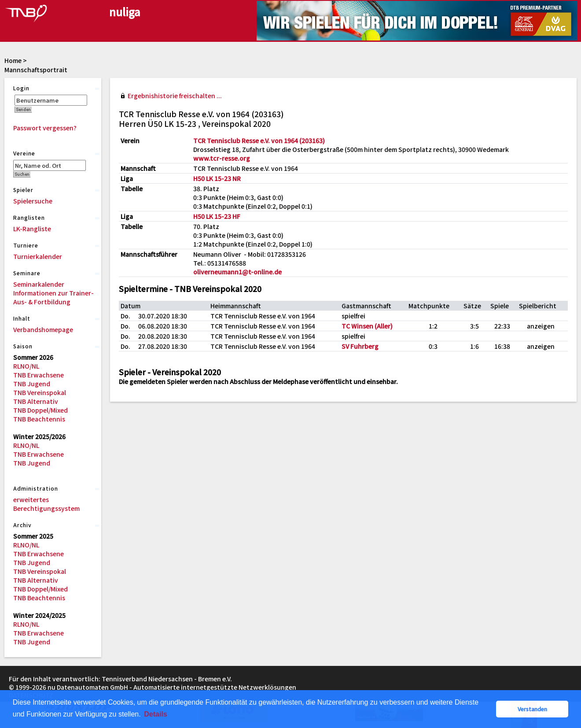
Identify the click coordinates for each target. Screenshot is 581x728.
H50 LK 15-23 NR (217, 178)
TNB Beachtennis (39, 419)
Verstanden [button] (532, 709)
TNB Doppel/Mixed (40, 410)
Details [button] (155, 714)
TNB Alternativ (36, 401)
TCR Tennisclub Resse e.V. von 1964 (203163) (259, 140)
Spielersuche (33, 201)
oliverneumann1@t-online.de (237, 272)
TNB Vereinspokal (40, 392)
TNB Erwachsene (39, 375)
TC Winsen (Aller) (367, 326)
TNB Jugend (32, 384)
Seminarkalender (39, 284)
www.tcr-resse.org (222, 158)
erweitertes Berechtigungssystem (46, 504)
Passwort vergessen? (45, 128)
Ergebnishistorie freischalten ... (175, 96)
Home (13, 60)
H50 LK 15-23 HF (217, 216)
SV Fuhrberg (360, 346)
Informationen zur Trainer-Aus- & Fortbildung (53, 297)
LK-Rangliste (32, 229)
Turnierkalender (38, 256)
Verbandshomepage (43, 329)
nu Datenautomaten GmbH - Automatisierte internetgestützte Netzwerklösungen (172, 687)
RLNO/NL (26, 366)
